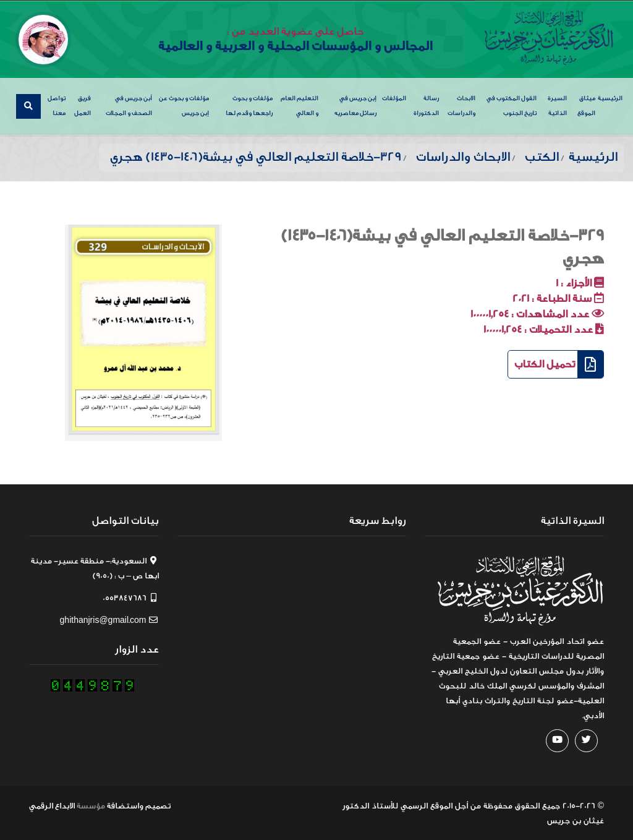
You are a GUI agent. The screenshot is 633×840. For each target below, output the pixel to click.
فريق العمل (83, 105)
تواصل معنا (57, 105)
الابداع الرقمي (52, 805)
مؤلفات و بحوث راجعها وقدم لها (249, 105)
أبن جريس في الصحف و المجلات (129, 105)
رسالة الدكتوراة (426, 105)
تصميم (158, 805)
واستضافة (125, 805)
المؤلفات (394, 98)
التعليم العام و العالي (300, 105)
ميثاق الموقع (586, 105)
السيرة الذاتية (557, 105)
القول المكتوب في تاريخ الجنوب (512, 105)
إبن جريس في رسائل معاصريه (355, 105)
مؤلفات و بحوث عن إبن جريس (184, 105)
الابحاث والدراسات (461, 105)
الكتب (542, 156)
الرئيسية (610, 98)
